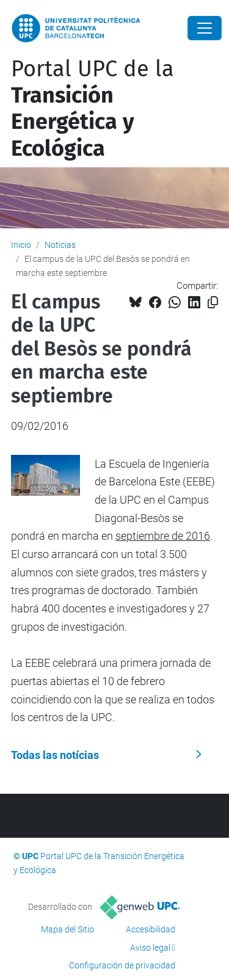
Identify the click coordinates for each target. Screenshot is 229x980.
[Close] (205, 28)
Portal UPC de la (93, 109)
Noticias (60, 245)
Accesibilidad (151, 929)
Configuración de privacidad (122, 965)
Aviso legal (150, 948)
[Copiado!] (213, 303)
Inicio (21, 245)
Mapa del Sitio (67, 929)
